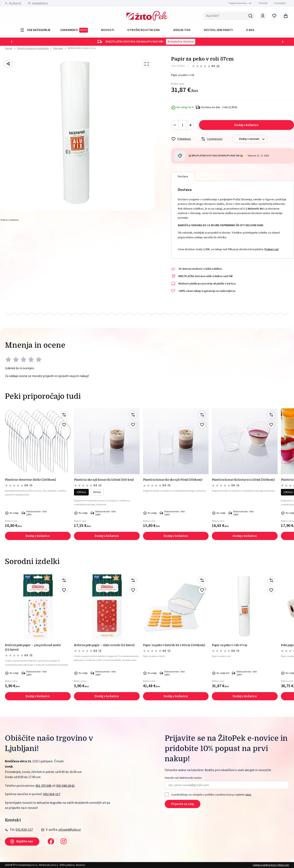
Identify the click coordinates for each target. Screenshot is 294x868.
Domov (9, 48)
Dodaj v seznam (253, 139)
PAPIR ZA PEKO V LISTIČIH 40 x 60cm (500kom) (174, 645)
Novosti (108, 30)
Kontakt (263, 3)
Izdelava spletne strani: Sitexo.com (271, 865)
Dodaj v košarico (246, 125)
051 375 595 (43, 786)
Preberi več (272, 249)
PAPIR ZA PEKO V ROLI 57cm (82, 48)
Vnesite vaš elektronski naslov (183, 778)
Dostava (183, 177)
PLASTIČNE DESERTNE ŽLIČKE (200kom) (30, 480)
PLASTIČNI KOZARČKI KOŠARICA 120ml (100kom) (243, 480)
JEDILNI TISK (182, 30)
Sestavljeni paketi (218, 30)
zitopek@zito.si (40, 3)
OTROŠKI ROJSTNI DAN (143, 30)
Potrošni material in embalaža (33, 48)
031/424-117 (15, 3)
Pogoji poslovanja (238, 3)
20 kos (97, 492)
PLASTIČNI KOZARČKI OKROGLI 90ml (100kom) (173, 480)
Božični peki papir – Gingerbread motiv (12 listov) (33, 647)
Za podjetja (280, 3)
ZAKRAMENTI (74, 30)
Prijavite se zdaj (183, 804)
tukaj (248, 795)
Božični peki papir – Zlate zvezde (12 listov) (104, 645)
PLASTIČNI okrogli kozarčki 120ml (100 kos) (104, 480)
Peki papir (58, 48)
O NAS (250, 30)
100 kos (81, 492)
